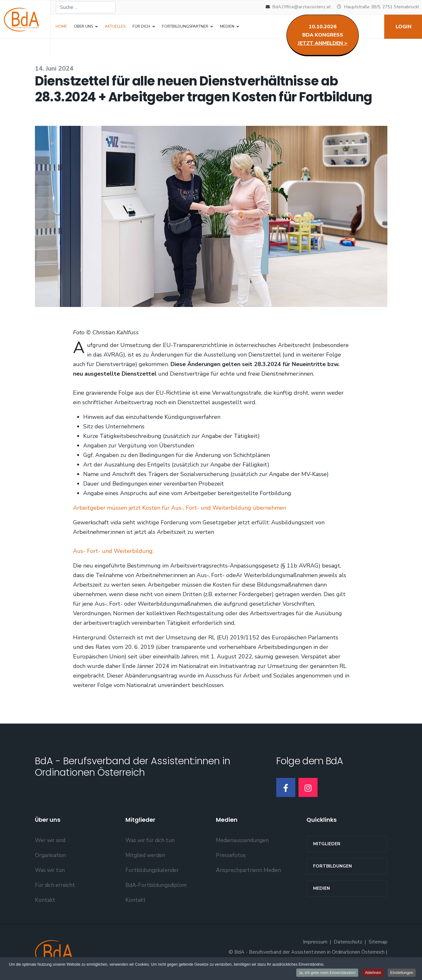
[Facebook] (286, 787)
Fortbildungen (332, 866)
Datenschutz (348, 942)
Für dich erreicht (55, 885)
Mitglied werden (145, 855)
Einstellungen (402, 973)
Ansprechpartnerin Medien (248, 870)
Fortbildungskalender (152, 870)
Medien (322, 888)
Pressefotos (231, 855)
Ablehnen (373, 973)
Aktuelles (115, 26)
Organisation (50, 855)
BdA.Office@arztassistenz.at (301, 7)
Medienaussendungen (242, 840)
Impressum (315, 942)
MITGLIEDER (327, 844)
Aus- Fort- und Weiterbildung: (113, 551)
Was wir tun (50, 870)
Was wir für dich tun (150, 840)
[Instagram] (308, 787)
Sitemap (378, 942)
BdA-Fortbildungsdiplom (156, 885)
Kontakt (45, 900)
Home (61, 26)
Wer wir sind (50, 840)
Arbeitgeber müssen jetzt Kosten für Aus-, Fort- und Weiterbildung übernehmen (180, 508)
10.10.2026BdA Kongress (323, 35)
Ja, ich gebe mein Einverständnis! (327, 973)
